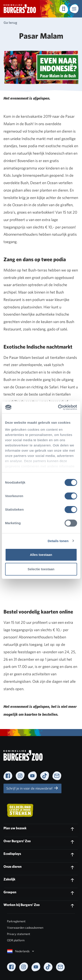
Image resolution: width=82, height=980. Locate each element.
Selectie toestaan (41, 569)
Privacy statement (19, 934)
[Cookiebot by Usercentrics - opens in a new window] (58, 407)
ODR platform (16, 940)
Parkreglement (16, 921)
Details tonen (58, 541)
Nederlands (21, 951)
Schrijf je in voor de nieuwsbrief (32, 788)
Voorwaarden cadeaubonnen (25, 928)
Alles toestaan (41, 555)
